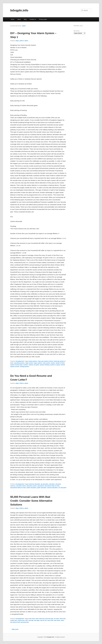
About (19, 19)
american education (35, 484)
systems (26, 365)
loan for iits (43, 620)
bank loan (42, 619)
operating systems (19, 363)
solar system (46, 363)
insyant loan (21, 620)
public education (42, 488)
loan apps (37, 620)
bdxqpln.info (19, 10)
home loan (63, 619)
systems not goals (34, 365)
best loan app (49, 619)
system (53, 363)
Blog (25, 19)
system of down (60, 363)
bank (37, 619)
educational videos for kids (18, 488)
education (52, 484)
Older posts (14, 629)
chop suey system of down (45, 361)
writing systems (25, 367)
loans (63, 620)
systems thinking (45, 365)
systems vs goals (55, 365)
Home (13, 19)
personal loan (25, 622)
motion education (31, 488)
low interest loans (15, 622)
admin (24, 26)
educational (41, 486)
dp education (45, 484)
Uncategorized (20, 361)
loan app (31, 620)
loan (27, 620)
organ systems (38, 363)
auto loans (32, 619)
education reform (21, 486)
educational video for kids (52, 486)
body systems (33, 361)
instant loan (14, 620)
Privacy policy (43, 19)
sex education (62, 488)
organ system (29, 363)
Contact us (33, 19)
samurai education (52, 488)
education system (32, 486)
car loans (56, 619)
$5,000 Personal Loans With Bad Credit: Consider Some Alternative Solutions (31, 501)
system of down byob (16, 365)
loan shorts (57, 620)
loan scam (50, 620)
